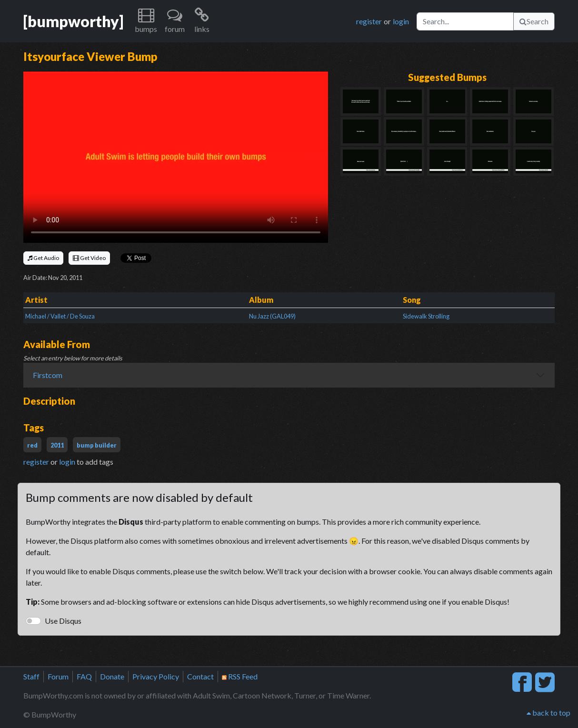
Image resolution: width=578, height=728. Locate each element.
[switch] (33, 621)
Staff (31, 676)
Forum (58, 676)
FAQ (84, 676)
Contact (200, 676)
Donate (112, 676)
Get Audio (43, 258)
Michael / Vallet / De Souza (60, 316)
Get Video (89, 258)
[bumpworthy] (73, 21)
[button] (146, 21)
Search (534, 21)
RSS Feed (240, 676)
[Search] (465, 21)
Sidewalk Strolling (426, 316)
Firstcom (48, 375)
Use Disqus (63, 621)
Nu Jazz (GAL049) (272, 316)
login (401, 21)
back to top (548, 713)
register (369, 21)
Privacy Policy (156, 676)
